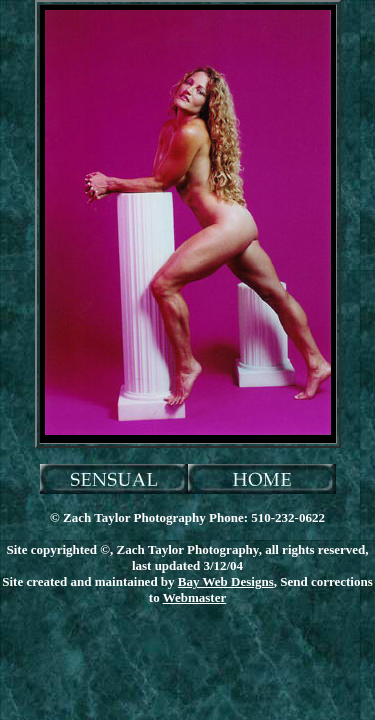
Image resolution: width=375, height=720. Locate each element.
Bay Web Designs (226, 581)
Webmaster (195, 597)
